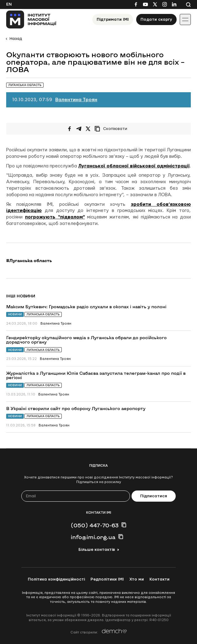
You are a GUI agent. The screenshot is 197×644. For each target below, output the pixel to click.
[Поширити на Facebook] (69, 129)
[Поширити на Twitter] (88, 129)
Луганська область (43, 314)
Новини (15, 314)
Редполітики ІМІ (107, 579)
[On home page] (31, 19)
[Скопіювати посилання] (112, 129)
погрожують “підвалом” (55, 217)
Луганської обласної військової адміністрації (134, 166)
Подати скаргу (156, 19)
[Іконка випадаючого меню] (185, 19)
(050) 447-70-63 (95, 525)
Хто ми (137, 579)
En (9, 4)
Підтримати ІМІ (113, 19)
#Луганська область (29, 261)
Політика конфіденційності (56, 579)
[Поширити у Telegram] (79, 129)
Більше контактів (97, 550)
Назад (16, 39)
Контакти (159, 579)
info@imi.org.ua (93, 537)
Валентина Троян (76, 100)
